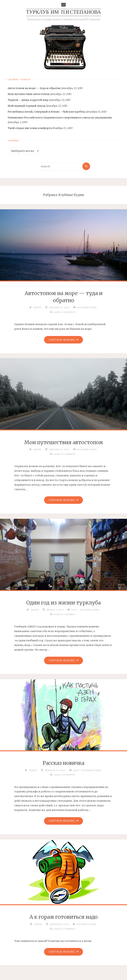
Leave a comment (65, 312)
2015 (76, 770)
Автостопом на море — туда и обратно (34, 88)
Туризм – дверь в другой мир (28, 100)
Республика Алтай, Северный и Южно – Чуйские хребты (46, 112)
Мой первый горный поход (26, 106)
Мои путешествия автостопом (29, 94)
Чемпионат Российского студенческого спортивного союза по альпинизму (60, 118)
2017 (74, 610)
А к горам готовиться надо (63, 917)
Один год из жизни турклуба (64, 603)
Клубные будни (87, 307)
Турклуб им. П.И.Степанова (63, 12)
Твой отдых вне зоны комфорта (30, 128)
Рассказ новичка (63, 763)
